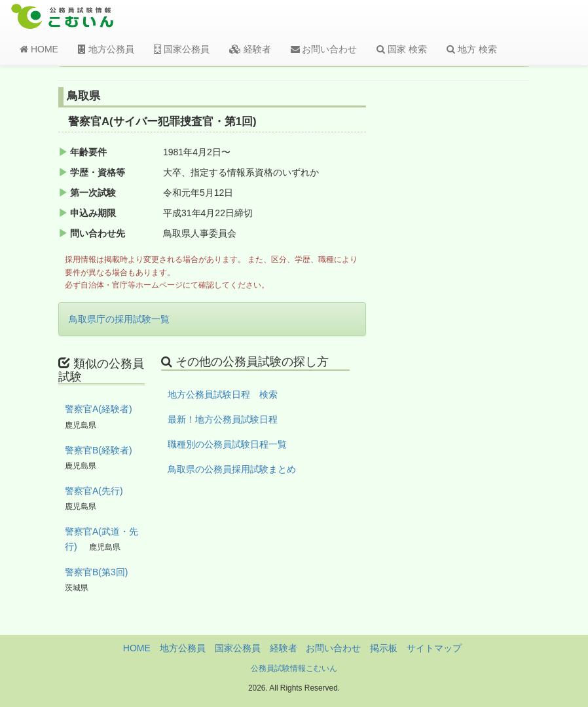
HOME (39, 49)
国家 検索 (402, 49)
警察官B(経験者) (99, 450)
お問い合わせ (324, 49)
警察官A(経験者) (99, 409)
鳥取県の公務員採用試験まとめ (232, 469)
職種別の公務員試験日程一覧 (227, 444)
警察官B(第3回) (96, 572)
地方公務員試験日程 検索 (223, 394)
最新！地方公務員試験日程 (223, 419)
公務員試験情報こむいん (294, 668)
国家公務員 (182, 49)
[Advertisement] (479, 303)
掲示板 (384, 648)
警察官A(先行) (94, 491)
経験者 (250, 49)
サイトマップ (434, 648)
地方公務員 (106, 49)
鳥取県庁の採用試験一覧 (119, 319)
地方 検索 (472, 49)
